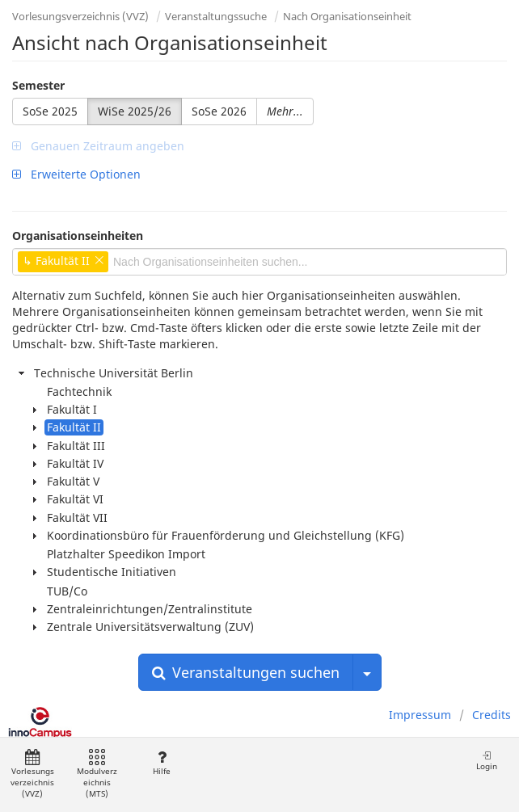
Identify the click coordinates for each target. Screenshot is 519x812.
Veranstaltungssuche (216, 16)
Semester (38, 85)
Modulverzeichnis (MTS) (97, 774)
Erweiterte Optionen (76, 174)
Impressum (420, 715)
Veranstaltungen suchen (246, 672)
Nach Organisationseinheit (347, 16)
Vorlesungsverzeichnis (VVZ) (80, 16)
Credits (492, 715)
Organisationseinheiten (78, 236)
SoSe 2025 (50, 111)
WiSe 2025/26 (135, 111)
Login (487, 761)
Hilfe (161, 763)
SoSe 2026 (219, 111)
